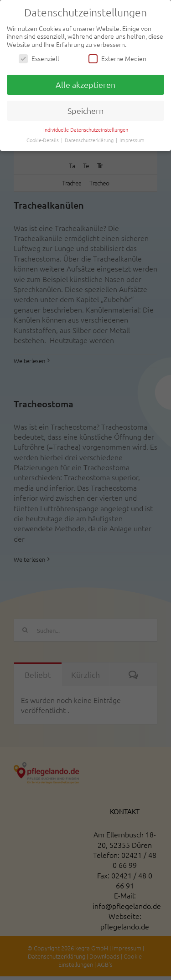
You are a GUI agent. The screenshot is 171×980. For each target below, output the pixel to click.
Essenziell (39, 59)
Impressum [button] (132, 140)
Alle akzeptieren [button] (85, 85)
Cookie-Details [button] (43, 140)
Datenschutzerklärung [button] (90, 140)
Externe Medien (117, 59)
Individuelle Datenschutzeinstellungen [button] (86, 129)
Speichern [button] (85, 110)
